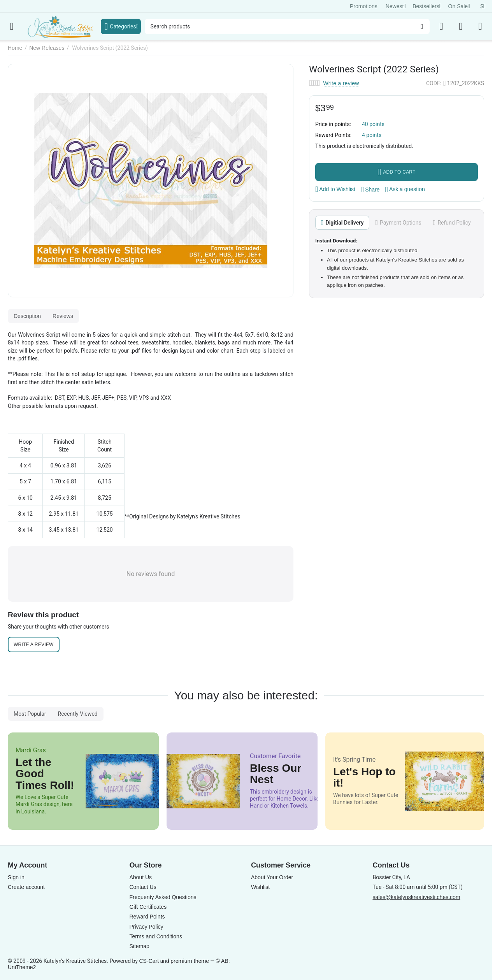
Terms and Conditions (155, 936)
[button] (370, 190)
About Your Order (272, 877)
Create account (26, 887)
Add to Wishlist (335, 189)
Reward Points (147, 917)
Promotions (364, 6)
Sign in (16, 877)
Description (27, 316)
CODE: (434, 83)
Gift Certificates (148, 907)
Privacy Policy (146, 927)
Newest (396, 6)
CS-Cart (149, 961)
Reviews (63, 316)
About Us (140, 877)
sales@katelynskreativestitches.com (416, 897)
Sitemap (139, 946)
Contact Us (143, 887)
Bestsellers (427, 6)
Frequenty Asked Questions (163, 897)
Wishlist (260, 887)
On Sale (459, 6)
